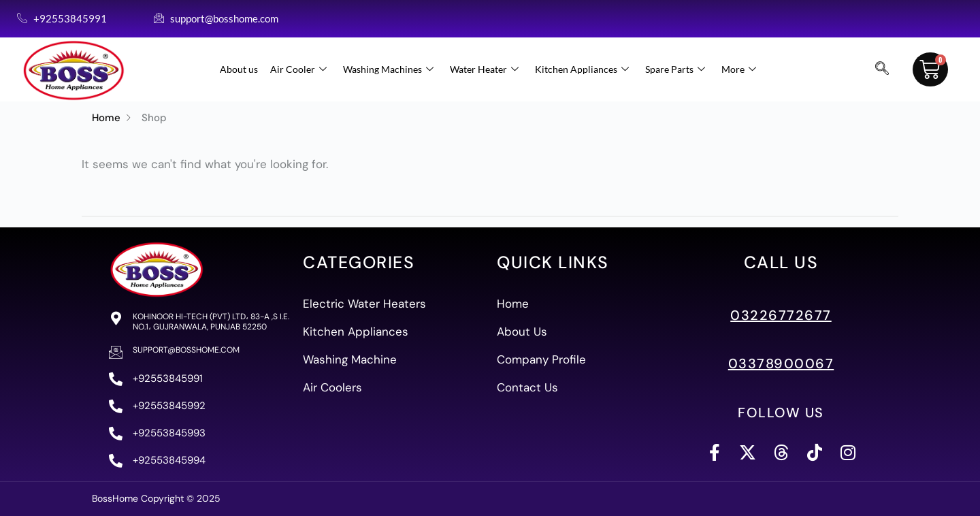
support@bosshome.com (186, 350)
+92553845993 (169, 433)
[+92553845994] (116, 461)
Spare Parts (675, 69)
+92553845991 (168, 378)
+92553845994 (169, 460)
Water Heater (484, 69)
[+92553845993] (116, 434)
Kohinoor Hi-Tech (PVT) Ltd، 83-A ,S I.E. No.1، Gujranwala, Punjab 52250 (211, 321)
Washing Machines (388, 69)
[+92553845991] (116, 379)
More (739, 69)
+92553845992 (169, 406)
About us (239, 69)
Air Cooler (298, 69)
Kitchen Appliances (582, 69)
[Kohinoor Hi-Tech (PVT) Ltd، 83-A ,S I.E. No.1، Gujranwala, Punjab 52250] (116, 319)
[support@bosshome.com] (116, 352)
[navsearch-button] (882, 69)
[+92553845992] (116, 406)
